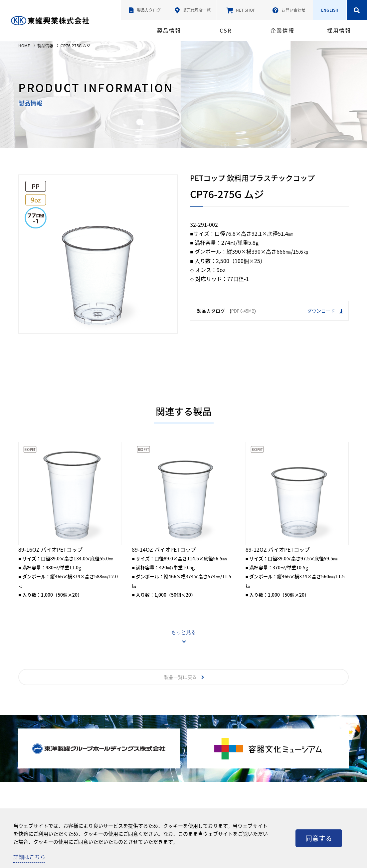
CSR (226, 30)
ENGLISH (330, 10)
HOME (24, 46)
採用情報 (339, 30)
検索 (357, 10)
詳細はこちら (29, 857)
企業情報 (282, 30)
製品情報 (169, 30)
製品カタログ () (270, 311)
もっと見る (183, 632)
